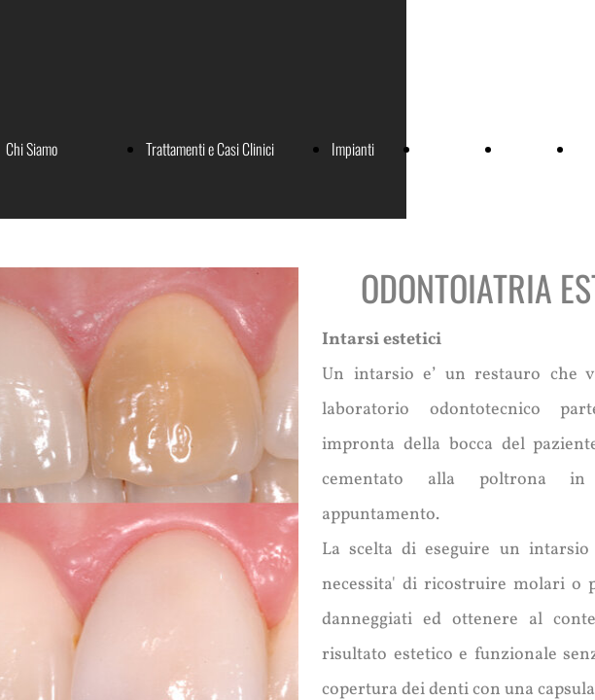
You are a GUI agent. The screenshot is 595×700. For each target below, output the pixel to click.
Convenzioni (453, 149)
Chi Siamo (32, 149)
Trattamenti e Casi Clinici (210, 149)
